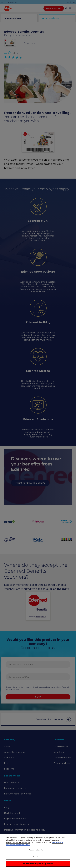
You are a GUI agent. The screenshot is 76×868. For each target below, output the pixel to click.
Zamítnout (38, 858)
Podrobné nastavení (38, 851)
